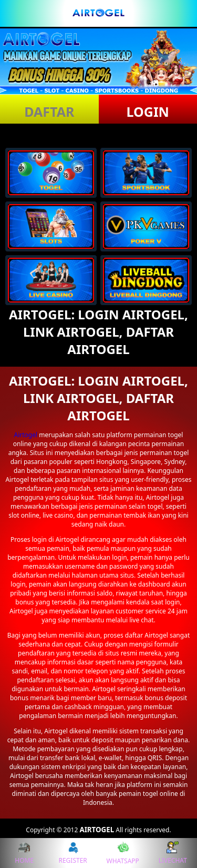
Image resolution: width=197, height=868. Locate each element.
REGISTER (72, 853)
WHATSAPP (123, 853)
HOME (24, 853)
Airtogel (26, 435)
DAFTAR (49, 112)
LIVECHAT (173, 853)
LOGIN (148, 112)
